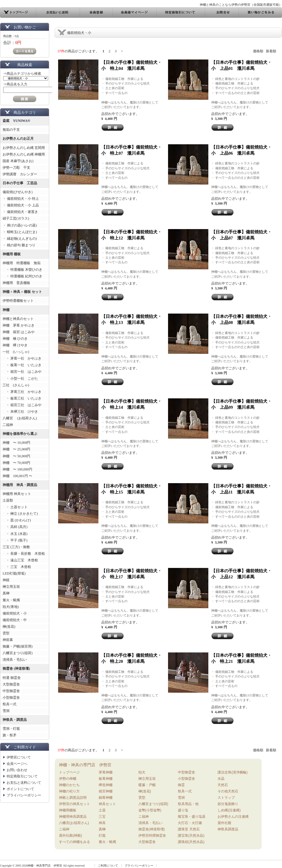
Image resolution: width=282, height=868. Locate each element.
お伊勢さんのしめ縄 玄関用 (24, 148)
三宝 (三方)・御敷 (16, 547)
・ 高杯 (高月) (15, 527)
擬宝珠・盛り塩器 (192, 817)
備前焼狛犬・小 (15, 613)
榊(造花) (9, 627)
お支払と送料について (24, 783)
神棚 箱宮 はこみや (19, 332)
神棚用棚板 (68, 810)
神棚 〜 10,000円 (16, 443)
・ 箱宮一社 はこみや (22, 372)
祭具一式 (9, 704)
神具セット (107, 804)
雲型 (6, 633)
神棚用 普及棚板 (16, 283)
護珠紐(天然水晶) (191, 842)
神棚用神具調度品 (73, 817)
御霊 (181, 785)
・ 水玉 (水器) (15, 534)
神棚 (6, 310)
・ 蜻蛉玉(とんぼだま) (20, 232)
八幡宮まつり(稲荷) (18, 653)
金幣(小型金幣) (150, 810)
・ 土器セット (15, 507)
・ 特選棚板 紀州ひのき (22, 276)
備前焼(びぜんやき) (18, 192)
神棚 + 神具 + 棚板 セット (22, 292)
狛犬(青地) (11, 607)
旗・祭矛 (9, 735)
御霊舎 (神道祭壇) (16, 669)
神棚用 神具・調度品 (20, 485)
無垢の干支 (11, 130)
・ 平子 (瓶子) (15, 540)
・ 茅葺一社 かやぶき (22, 358)
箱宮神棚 (106, 791)
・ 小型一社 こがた (20, 379)
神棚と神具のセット (18, 319)
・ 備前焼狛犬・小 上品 (21, 205)
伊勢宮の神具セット (75, 804)
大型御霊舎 (11, 684)
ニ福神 (64, 829)
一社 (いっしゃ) (16, 352)
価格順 (258, 51)
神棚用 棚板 (12, 254)
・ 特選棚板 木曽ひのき (22, 270)
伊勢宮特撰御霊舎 (152, 836)
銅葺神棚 (106, 798)
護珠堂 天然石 (189, 829)
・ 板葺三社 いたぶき (22, 398)
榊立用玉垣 (11, 587)
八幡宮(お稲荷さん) (74, 823)
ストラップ (226, 798)
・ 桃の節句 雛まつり (19, 245)
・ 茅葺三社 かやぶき (22, 392)
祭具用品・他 (188, 804)
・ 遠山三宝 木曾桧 (20, 560)
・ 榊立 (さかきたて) (20, 514)
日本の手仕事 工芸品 (20, 183)
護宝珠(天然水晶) (191, 836)
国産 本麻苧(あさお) (20, 161)
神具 (102, 823)
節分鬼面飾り (228, 804)
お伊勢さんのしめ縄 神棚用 (24, 154)
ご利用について (108, 866)
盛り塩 (183, 810)
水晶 (221, 779)
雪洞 (6, 711)
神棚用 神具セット (17, 494)
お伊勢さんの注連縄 (233, 817)
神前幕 (8, 640)
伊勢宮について (19, 757)
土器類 (8, 500)
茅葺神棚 (106, 772)
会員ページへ (17, 764)
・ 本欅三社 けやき (20, 412)
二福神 (8, 425)
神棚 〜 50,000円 (16, 456)
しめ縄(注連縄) (229, 810)
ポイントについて (20, 789)
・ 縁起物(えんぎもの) (20, 239)
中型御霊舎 (11, 691)
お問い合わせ (17, 770)
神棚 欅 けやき (15, 345)
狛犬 (142, 772)
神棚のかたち (69, 785)
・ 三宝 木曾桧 (17, 567)
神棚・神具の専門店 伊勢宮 (85, 765)
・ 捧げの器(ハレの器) (20, 225)
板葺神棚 (106, 779)
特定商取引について (22, 776)
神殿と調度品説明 (73, 798)
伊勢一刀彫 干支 (16, 168)
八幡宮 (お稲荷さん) (20, 418)
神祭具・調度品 (15, 720)
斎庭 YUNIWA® (16, 121)
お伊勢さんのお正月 (18, 139)
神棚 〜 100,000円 (17, 469)
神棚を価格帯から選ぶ (20, 434)
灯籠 (102, 836)
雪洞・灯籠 (11, 729)
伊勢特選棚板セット (18, 301)
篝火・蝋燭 (11, 600)
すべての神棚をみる (75, 842)
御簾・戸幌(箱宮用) (18, 646)
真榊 (6, 593)
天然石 (223, 785)
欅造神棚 (106, 785)
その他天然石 (228, 791)
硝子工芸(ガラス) (16, 218)
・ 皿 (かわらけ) (17, 520)
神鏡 (6, 580)
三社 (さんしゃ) (16, 385)
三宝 (102, 817)
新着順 (271, 51)
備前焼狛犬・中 (15, 620)
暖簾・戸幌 (147, 785)
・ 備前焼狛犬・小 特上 (21, 199)
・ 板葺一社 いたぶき (22, 365)
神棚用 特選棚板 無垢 (22, 263)
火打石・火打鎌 (190, 823)
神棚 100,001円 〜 (17, 476)
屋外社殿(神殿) (70, 836)
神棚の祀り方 (69, 791)
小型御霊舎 (11, 698)
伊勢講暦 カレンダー (20, 174)
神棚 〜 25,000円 (16, 449)
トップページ (69, 772)
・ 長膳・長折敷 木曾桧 (24, 554)
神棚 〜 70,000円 (16, 463)
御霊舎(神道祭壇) (152, 829)
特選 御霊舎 (12, 678)
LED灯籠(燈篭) (14, 573)
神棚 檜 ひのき (15, 339)
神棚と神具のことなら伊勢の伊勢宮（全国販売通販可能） (241, 5)
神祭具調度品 (228, 829)
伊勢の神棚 (68, 779)
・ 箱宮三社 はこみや (22, 405)
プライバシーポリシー (24, 795)
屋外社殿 (224, 823)
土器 (102, 810)
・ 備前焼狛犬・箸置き (20, 212)
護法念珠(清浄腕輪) (233, 772)
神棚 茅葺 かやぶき (19, 325)
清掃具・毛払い (15, 660)
